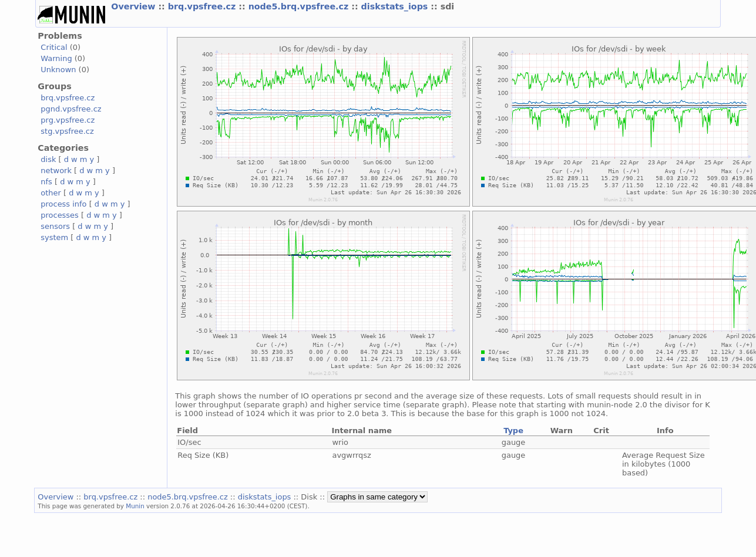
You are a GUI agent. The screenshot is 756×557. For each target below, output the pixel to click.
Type (513, 431)
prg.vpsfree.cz (68, 120)
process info (63, 204)
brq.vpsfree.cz (204, 6)
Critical (54, 47)
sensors (55, 226)
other (51, 193)
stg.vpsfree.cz (67, 131)
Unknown (58, 70)
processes (60, 215)
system (54, 237)
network (56, 171)
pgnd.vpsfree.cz (71, 109)
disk (48, 159)
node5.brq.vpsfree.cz (300, 6)
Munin (135, 506)
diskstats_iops (396, 6)
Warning (56, 58)
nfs (46, 182)
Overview (135, 6)
